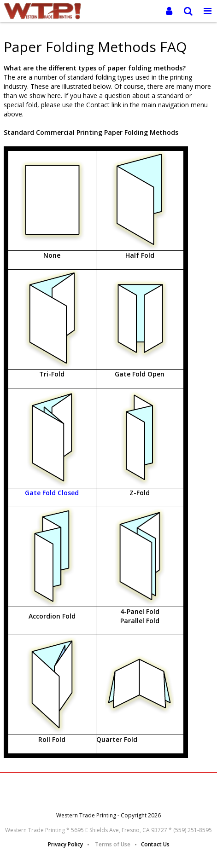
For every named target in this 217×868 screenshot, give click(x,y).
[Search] (188, 11)
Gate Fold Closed (52, 493)
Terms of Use (113, 844)
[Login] (169, 11)
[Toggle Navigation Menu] (207, 11)
